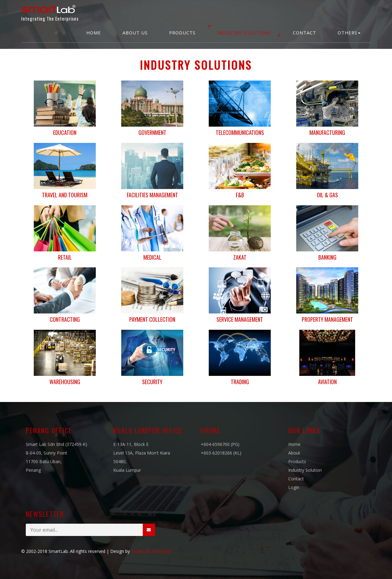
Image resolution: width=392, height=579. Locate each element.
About (294, 453)
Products (182, 33)
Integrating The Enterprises (50, 12)
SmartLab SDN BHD (151, 551)
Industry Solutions (244, 33)
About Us (135, 33)
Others (349, 33)
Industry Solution (305, 470)
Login (294, 487)
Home (94, 33)
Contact (305, 33)
